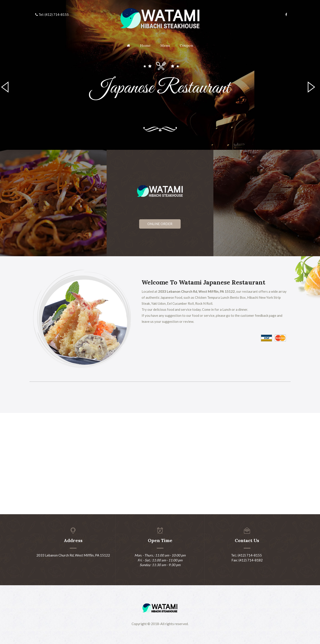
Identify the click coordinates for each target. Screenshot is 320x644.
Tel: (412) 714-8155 (52, 14)
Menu (165, 45)
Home (145, 45)
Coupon (186, 45)
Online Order (160, 224)
